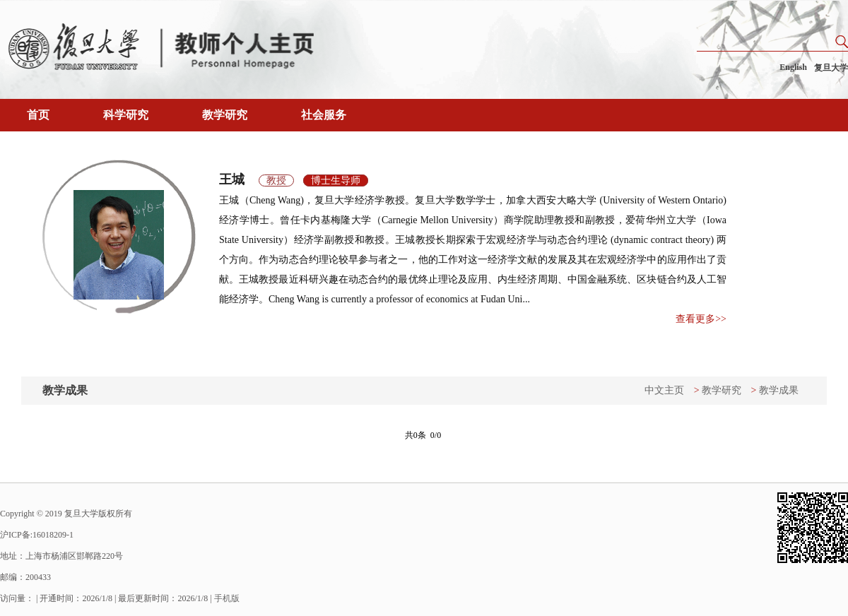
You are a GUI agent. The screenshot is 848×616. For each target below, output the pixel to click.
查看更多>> (701, 319)
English (793, 67)
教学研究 (225, 115)
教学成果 (779, 390)
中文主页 (664, 390)
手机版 (227, 598)
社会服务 (324, 115)
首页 (38, 115)
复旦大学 (831, 68)
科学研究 (126, 115)
